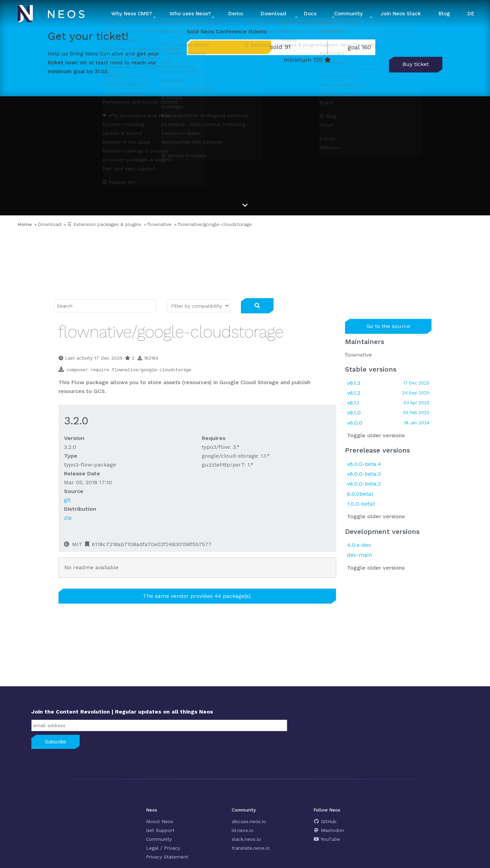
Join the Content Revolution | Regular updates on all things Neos (122, 712)
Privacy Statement (167, 857)
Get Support (160, 830)
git (67, 500)
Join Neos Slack (401, 14)
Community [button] (348, 14)
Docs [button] (310, 14)
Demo (236, 14)
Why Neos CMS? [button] (132, 14)
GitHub (325, 821)
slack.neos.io (246, 839)
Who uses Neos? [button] (190, 14)
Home (25, 224)
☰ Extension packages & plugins (104, 224)
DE (471, 14)
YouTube (327, 839)
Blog (444, 14)
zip (68, 518)
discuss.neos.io (249, 821)
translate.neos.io (251, 848)
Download (50, 224)
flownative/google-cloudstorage (215, 224)
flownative (159, 224)
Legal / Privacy (163, 848)
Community (159, 839)
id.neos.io (243, 830)
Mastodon (329, 830)
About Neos (160, 821)
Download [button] (273, 14)
